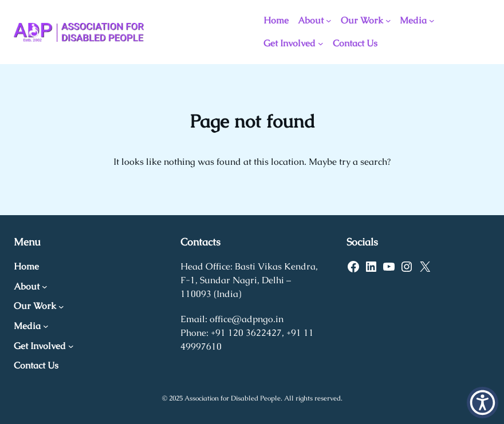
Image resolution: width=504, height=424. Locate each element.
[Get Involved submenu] (321, 43)
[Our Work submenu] (388, 21)
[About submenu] (329, 21)
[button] (483, 403)
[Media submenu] (432, 21)
